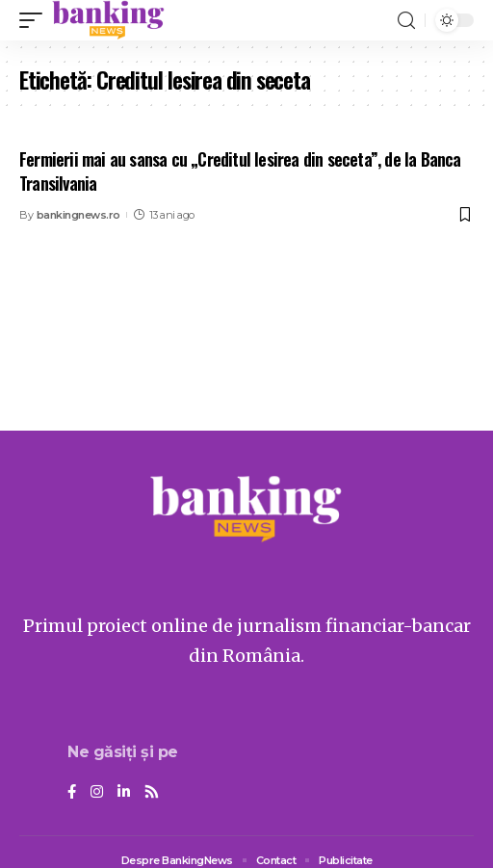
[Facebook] (72, 793)
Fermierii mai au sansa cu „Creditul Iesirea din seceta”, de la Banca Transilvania (240, 171)
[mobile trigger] (36, 20)
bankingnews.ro (78, 215)
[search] (406, 21)
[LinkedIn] (124, 793)
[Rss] (152, 793)
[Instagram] (97, 793)
